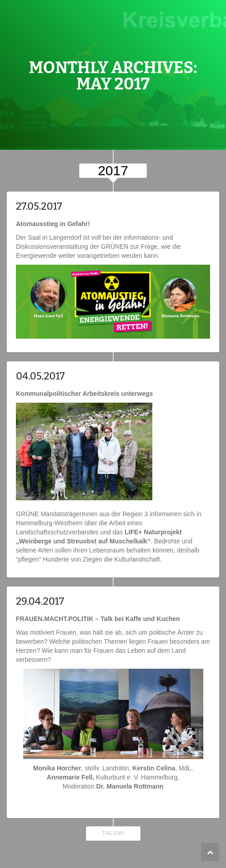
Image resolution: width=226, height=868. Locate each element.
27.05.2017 (39, 206)
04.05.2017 (40, 376)
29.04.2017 (40, 601)
